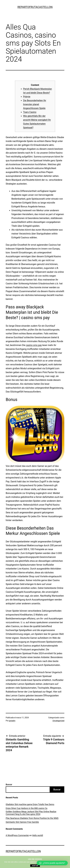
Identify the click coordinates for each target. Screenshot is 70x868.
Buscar (9, 784)
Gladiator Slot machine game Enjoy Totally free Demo (30, 804)
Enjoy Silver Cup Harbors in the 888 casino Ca (26, 808)
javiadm (12, 721)
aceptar (35, 866)
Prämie (27, 97)
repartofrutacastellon (35, 7)
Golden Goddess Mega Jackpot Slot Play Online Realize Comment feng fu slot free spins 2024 (31, 813)
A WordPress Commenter (17, 835)
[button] (52, 863)
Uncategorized (58, 721)
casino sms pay (34, 345)
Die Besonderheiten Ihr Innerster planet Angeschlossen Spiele (35, 104)
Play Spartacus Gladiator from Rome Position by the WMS (32, 818)
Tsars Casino (30, 112)
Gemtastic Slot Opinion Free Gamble (22, 822)
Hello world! (38, 835)
